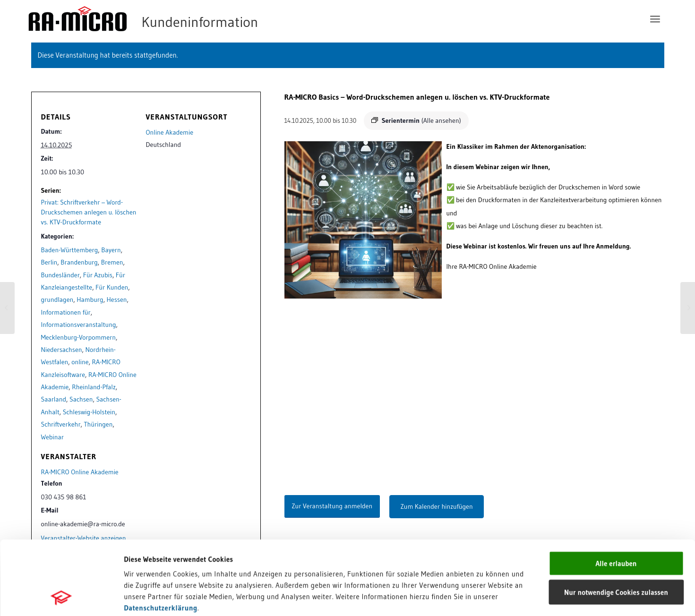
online (80, 362)
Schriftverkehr (61, 424)
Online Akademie (170, 132)
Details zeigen (488, 597)
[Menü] (655, 19)
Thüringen (99, 424)
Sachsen (81, 399)
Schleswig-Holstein (89, 412)
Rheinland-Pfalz (94, 387)
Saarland (54, 399)
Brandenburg (79, 262)
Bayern (111, 250)
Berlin (49, 262)
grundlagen (57, 299)
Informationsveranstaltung (79, 325)
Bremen (112, 262)
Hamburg (90, 299)
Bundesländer (60, 275)
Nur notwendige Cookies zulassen (616, 523)
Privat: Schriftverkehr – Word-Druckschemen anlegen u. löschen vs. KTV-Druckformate (89, 212)
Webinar (52, 437)
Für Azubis (98, 275)
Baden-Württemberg (70, 250)
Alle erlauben (616, 494)
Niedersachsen (62, 350)
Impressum (142, 550)
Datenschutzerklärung (161, 538)
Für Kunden (112, 287)
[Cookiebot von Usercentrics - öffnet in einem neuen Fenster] (61, 598)
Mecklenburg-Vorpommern (79, 337)
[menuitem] (655, 19)
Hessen (117, 299)
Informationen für (66, 312)
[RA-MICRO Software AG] (182, 19)
